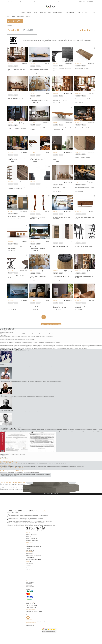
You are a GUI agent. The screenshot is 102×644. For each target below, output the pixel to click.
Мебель (35, 13)
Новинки (29, 13)
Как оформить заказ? (51, 486)
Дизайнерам (32, 544)
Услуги (53, 2)
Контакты (66, 2)
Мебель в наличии (34, 526)
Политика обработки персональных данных (63, 625)
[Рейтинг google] (52, 613)
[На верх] (31, 630)
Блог (59, 2)
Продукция (13, 29)
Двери (49, 13)
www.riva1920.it (3, 453)
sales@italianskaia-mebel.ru (33, 465)
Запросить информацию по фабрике (51, 317)
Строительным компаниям (35, 542)
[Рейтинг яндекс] (37, 610)
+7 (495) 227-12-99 (34, 588)
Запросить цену (69, 63)
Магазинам (32, 541)
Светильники (42, 13)
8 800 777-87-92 (33, 587)
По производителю (57, 13)
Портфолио (37, 2)
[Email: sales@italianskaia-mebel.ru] (79, 13)
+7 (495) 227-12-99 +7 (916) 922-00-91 (86, 2)
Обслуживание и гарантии (35, 535)
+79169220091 (47, 467)
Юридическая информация (35, 545)
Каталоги (28, 29)
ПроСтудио (10, 636)
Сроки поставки (33, 534)
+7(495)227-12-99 (22, 465)
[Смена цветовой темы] (82, 13)
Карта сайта (32, 627)
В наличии (22, 13)
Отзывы (31, 550)
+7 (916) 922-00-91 (34, 590)
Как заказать (45, 2)
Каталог (10, 13)
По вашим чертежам (69, 13)
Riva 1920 (10, 65)
